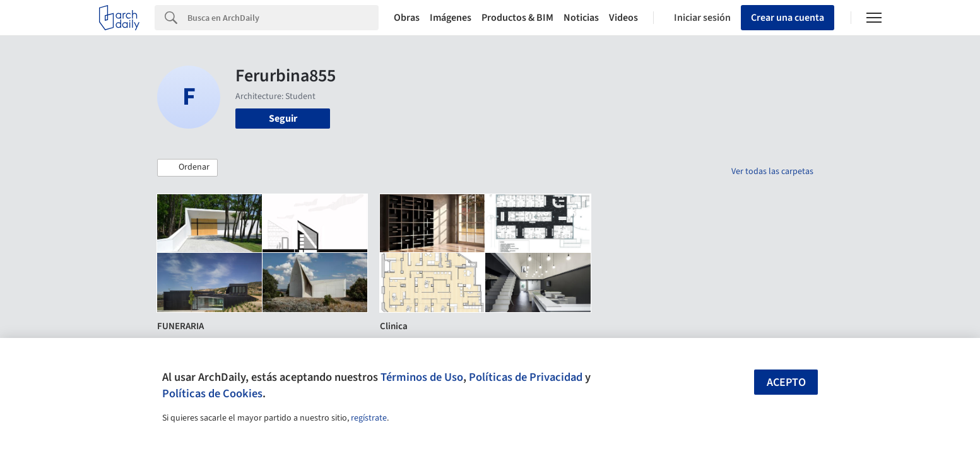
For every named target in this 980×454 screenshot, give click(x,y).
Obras (407, 18)
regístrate (369, 418)
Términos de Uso (422, 377)
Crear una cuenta (788, 18)
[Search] (283, 18)
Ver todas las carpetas (772, 172)
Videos (623, 18)
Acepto (786, 382)
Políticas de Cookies (212, 393)
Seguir (283, 119)
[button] (187, 168)
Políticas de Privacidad (526, 377)
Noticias (581, 18)
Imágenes (451, 18)
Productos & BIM (517, 18)
